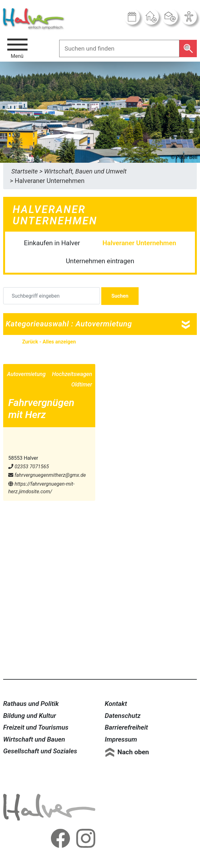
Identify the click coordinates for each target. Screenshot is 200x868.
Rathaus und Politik (31, 704)
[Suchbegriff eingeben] (52, 296)
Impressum (121, 739)
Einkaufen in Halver (52, 243)
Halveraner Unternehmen (139, 243)
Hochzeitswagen (72, 374)
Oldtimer (82, 385)
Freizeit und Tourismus (36, 727)
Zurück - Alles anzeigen (49, 342)
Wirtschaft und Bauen (34, 739)
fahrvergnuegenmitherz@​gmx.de (47, 475)
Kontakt (116, 704)
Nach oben (133, 752)
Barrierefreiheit (126, 727)
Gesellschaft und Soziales (40, 751)
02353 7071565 (28, 467)
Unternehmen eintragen (100, 261)
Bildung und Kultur (30, 716)
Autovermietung (26, 374)
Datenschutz (123, 716)
